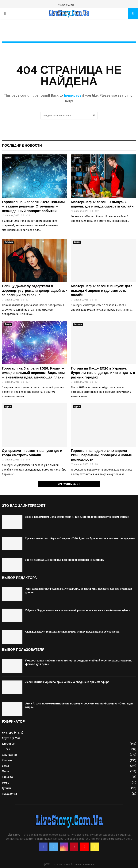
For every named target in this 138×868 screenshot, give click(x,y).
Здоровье (8, 744)
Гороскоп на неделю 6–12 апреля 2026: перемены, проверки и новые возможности (101, 455)
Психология (9, 794)
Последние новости (22, 145)
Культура (9, 242)
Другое (8, 158)
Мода (5, 771)
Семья (6, 766)
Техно (6, 783)
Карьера (7, 777)
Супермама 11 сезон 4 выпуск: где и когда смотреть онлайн (32, 453)
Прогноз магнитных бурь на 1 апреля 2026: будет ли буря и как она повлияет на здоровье (80, 538)
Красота (7, 760)
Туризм (6, 788)
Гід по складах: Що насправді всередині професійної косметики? (65, 560)
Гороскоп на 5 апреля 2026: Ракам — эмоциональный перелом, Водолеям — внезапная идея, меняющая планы (33, 373)
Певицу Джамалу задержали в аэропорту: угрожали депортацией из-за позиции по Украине (34, 291)
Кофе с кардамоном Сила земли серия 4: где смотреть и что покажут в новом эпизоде (77, 517)
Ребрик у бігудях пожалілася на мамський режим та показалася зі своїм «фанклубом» (78, 610)
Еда (8, 749)
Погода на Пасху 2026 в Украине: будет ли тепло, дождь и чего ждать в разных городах (103, 373)
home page (73, 95)
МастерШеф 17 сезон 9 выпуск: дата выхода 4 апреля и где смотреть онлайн (102, 291)
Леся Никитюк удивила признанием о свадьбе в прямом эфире (67, 682)
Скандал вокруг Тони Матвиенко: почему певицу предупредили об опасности (72, 632)
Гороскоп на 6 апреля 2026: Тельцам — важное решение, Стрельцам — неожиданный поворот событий (33, 206)
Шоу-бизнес (10, 755)
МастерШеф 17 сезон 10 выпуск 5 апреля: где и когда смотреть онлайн (102, 204)
